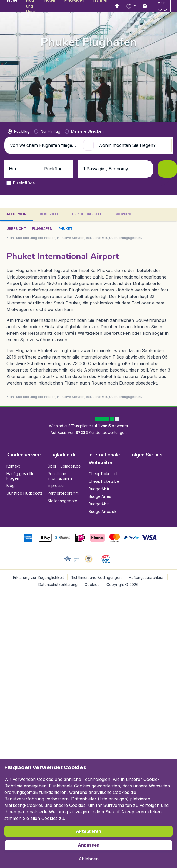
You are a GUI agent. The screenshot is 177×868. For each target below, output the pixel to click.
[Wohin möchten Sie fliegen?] (133, 145)
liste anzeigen (113, 799)
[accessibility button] (117, 6)
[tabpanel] (88, 313)
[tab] (17, 215)
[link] (145, 6)
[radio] (19, 131)
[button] (88, 145)
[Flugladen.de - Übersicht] (7, 6)
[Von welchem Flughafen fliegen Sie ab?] (44, 145)
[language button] (131, 6)
